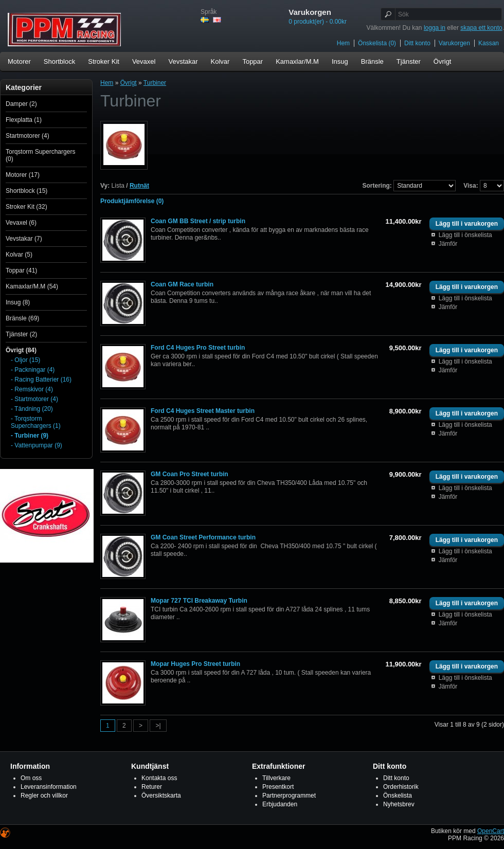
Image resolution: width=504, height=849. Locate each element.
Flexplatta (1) (24, 120)
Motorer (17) (23, 175)
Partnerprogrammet (289, 796)
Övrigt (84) (21, 350)
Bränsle (372, 61)
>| (158, 726)
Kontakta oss (159, 778)
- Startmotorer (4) (34, 399)
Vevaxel (144, 61)
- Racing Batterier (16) (41, 380)
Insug (340, 61)
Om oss (31, 778)
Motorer (19, 61)
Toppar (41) (21, 270)
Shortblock (59, 61)
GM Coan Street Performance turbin (203, 537)
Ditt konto (417, 43)
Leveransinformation (49, 787)
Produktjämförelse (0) (132, 201)
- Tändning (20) (32, 409)
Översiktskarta (161, 796)
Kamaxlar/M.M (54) (32, 286)
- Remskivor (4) (32, 389)
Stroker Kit (104, 61)
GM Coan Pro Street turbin (190, 474)
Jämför (448, 244)
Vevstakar (183, 61)
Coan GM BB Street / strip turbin (198, 221)
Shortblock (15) (26, 191)
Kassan (489, 43)
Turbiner (155, 83)
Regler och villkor (44, 796)
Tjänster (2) (21, 334)
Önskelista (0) (377, 43)
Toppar (253, 61)
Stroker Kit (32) (26, 207)
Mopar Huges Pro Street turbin (195, 664)
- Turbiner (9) (30, 436)
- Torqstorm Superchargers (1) (36, 422)
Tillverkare (276, 778)
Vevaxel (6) (21, 223)
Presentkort (278, 787)
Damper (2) (21, 104)
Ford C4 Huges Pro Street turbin (198, 348)
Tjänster (409, 61)
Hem (343, 43)
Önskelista (398, 796)
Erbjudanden (280, 804)
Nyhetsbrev (399, 804)
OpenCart (491, 831)
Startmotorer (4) (28, 136)
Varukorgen (454, 43)
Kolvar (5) (19, 255)
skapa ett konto (481, 28)
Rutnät (139, 186)
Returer (152, 787)
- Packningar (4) (33, 370)
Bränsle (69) (22, 318)
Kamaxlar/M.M (297, 61)
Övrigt (443, 61)
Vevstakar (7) (24, 239)
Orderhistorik (401, 787)
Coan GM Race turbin (182, 284)
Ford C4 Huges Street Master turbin (203, 411)
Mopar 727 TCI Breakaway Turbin (199, 601)
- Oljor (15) (25, 360)
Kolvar (220, 61)
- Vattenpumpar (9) (37, 445)
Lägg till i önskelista (465, 235)
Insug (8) (18, 302)
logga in (435, 28)
